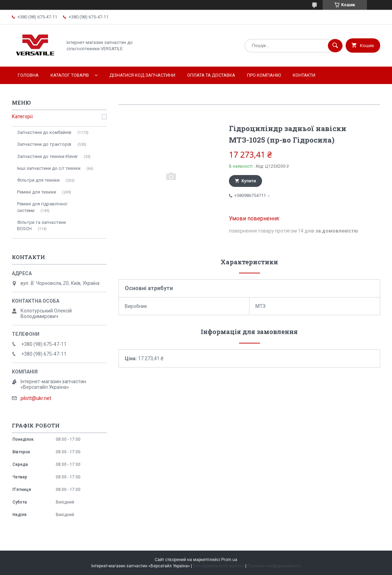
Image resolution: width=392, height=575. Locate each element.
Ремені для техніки (37, 192)
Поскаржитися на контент (219, 566)
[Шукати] (335, 46)
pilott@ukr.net (36, 398)
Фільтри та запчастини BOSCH (41, 225)
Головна (28, 75)
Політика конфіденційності (274, 566)
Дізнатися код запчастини (142, 75)
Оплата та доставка (211, 75)
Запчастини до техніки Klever (47, 156)
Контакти (304, 75)
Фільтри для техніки (38, 180)
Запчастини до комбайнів (44, 132)
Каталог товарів (70, 75)
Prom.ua (229, 560)
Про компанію (264, 75)
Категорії (22, 116)
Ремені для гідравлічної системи (42, 207)
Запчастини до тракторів (44, 144)
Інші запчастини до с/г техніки (49, 168)
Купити (249, 181)
